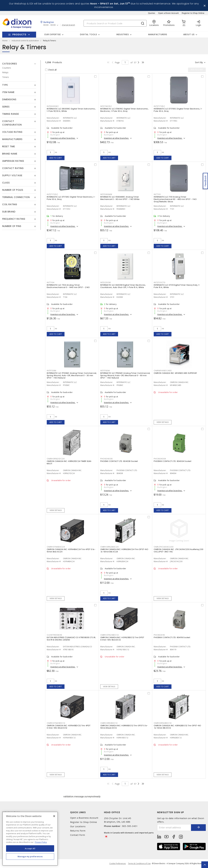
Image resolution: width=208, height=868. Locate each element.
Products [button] (19, 35)
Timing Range (11, 114)
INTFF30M (51, 371)
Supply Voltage (12, 175)
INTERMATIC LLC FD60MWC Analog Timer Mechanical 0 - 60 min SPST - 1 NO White (120, 198)
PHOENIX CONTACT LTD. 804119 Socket (172, 637)
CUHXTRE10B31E (54, 635)
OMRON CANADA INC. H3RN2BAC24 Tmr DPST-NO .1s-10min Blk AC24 (124, 551)
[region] (30, 839)
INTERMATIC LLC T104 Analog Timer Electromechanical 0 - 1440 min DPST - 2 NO (68, 286)
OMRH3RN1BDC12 (109, 723)
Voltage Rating (12, 132)
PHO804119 (159, 635)
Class (6, 183)
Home (5, 41)
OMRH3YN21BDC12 (110, 635)
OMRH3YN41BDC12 (56, 723)
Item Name (8, 92)
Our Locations (78, 826)
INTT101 (157, 194)
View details (163, 422)
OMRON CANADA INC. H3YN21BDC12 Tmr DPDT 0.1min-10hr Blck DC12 (122, 639)
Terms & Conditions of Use (139, 863)
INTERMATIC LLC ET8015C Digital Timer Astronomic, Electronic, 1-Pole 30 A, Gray (124, 110)
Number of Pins (12, 226)
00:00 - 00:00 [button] (49, 25)
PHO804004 (160, 459)
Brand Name (10, 154)
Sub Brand (9, 212)
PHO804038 (107, 459)
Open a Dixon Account (168, 13)
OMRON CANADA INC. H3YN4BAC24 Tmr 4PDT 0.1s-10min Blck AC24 (71, 551)
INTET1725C (52, 194)
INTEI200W (106, 282)
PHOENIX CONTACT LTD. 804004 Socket (172, 461)
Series (6, 107)
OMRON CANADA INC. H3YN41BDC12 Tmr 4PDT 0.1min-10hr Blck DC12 (69, 727)
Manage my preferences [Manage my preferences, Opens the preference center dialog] (30, 856)
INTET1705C (159, 106)
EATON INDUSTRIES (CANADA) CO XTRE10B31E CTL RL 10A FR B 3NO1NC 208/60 (71, 639)
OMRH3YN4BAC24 (56, 547)
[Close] (54, 816)
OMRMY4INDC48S (163, 371)
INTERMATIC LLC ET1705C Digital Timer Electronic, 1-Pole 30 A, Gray (178, 110)
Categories (10, 64)
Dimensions (9, 99)
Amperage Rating (13, 161)
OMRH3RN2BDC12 (163, 723)
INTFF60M (105, 371)
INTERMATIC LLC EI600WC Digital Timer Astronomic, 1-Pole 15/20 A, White (71, 110)
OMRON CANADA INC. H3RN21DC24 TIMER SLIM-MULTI (69, 462)
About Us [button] (189, 34)
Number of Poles (13, 190)
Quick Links (78, 812)
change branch (68, 25)
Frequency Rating (14, 219)
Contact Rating (13, 168)
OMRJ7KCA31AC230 (164, 547)
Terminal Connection (16, 197)
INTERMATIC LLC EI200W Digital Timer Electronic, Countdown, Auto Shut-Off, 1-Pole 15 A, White (123, 286)
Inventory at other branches (63, 138)
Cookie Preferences (118, 864)
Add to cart (56, 158)
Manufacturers (158, 34)
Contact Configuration (12, 123)
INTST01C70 (160, 282)
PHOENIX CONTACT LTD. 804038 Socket (119, 461)
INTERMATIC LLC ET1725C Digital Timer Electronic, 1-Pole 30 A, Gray (71, 198)
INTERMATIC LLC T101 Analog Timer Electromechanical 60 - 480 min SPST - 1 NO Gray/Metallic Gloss (175, 199)
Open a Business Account (84, 818)
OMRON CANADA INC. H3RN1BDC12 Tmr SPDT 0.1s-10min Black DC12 (124, 727)
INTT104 (51, 282)
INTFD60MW (106, 194)
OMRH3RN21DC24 (56, 459)
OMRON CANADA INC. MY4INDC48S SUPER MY (175, 373)
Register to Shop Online (193, 13)
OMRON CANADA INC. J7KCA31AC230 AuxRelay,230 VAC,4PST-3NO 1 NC (178, 551)
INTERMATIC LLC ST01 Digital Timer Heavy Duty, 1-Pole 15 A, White (177, 286)
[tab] (19, 64)
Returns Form (78, 831)
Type (5, 85)
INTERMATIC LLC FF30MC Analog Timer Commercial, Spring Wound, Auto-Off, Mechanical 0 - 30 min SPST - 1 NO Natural (72, 375)
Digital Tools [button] (89, 34)
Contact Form (78, 835)
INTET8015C (106, 106)
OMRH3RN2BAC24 (109, 547)
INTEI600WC (53, 106)
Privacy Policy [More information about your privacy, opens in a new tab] (41, 842)
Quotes (152, 13)
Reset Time (9, 146)
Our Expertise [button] (53, 34)
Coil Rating (10, 204)
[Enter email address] (174, 828)
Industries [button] (123, 34)
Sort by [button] (199, 62)
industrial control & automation (25, 41)
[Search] (115, 23)
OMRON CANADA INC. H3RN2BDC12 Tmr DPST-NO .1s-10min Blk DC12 (177, 727)
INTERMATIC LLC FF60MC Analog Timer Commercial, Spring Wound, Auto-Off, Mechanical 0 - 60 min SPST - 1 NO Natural (125, 375)
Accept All (30, 848)
